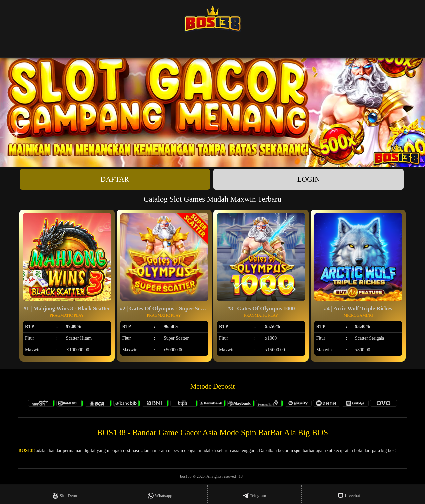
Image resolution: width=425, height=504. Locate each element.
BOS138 (26, 450)
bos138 (186, 476)
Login (309, 179)
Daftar (115, 179)
